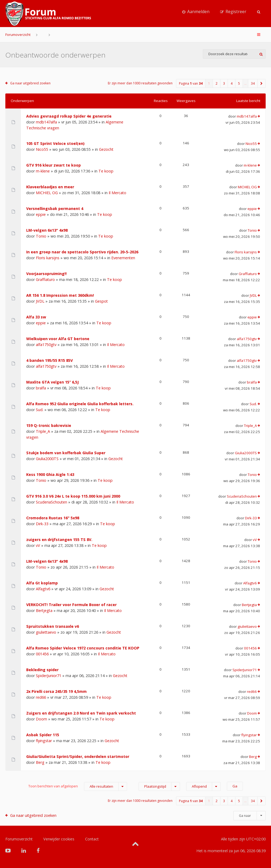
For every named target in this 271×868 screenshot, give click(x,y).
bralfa (41, 388)
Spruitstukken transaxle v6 (53, 626)
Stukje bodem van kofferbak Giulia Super (66, 453)
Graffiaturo (45, 279)
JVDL (40, 301)
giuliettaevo (46, 632)
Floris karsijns (48, 258)
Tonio (41, 236)
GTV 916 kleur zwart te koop (54, 165)
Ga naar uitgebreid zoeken (30, 83)
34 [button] (253, 83)
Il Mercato (117, 193)
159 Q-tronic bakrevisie (49, 425)
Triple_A (43, 431)
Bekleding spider (42, 670)
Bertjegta (44, 610)
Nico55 (42, 149)
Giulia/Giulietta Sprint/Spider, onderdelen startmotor (78, 756)
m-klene (43, 171)
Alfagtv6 (43, 589)
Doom (41, 719)
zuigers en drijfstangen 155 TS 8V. (59, 540)
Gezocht (106, 149)
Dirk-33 (42, 524)
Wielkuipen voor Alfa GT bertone (58, 339)
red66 (41, 697)
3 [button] (224, 83)
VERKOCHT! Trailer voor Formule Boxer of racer (71, 605)
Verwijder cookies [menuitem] (59, 839)
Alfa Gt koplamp (42, 583)
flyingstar (44, 741)
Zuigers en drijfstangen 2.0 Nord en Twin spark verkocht (81, 713)
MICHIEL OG (47, 193)
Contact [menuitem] (92, 839)
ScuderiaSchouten (51, 502)
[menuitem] (196, 12)
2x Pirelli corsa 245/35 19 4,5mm (56, 691)
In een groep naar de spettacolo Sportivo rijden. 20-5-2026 (82, 252)
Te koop (106, 171)
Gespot (101, 301)
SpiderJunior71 (49, 676)
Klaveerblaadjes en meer (50, 187)
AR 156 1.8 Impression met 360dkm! (60, 295)
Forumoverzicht (18, 35)
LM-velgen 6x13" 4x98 (47, 230)
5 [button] (239, 83)
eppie (41, 214)
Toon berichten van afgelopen (78, 786)
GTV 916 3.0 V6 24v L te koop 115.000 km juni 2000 (73, 496)
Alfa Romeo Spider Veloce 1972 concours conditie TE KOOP (83, 648)
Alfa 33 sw (36, 317)
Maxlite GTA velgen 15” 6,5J (52, 382)
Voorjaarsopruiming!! (46, 274)
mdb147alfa (46, 122)
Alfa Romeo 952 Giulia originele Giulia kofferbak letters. (80, 404)
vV (38, 545)
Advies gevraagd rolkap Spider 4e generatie (69, 116)
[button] (262, 83)
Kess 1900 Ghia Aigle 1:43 (50, 474)
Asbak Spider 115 (43, 735)
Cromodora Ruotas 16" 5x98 (53, 518)
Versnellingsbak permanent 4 (55, 208)
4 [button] (232, 83)
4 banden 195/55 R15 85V (49, 360)
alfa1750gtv (46, 345)
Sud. (40, 410)
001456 (42, 654)
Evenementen (123, 258)
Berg (40, 762)
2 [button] (217, 83)
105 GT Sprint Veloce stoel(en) (55, 143)
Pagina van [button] (191, 83)
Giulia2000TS (47, 459)
